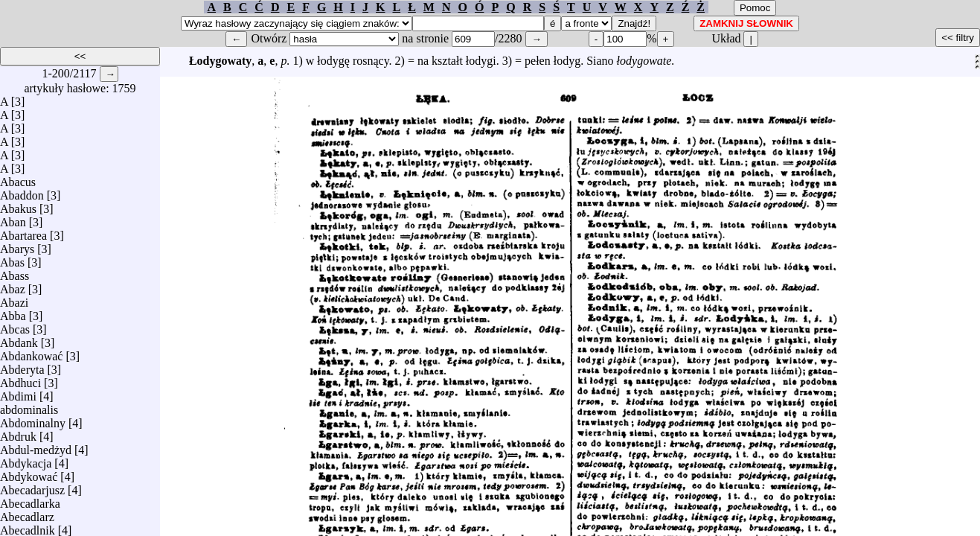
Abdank (19, 339)
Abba (13, 312)
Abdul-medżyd (36, 446)
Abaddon (22, 192)
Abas (12, 259)
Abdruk (18, 433)
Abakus (18, 205)
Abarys (17, 245)
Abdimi (18, 393)
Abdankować (31, 352)
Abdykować (29, 473)
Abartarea (23, 232)
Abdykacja (26, 460)
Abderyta (22, 366)
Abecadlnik (28, 527)
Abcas (15, 326)
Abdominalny (33, 419)
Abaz (13, 285)
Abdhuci (20, 379)
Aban (13, 218)
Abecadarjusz (32, 486)
